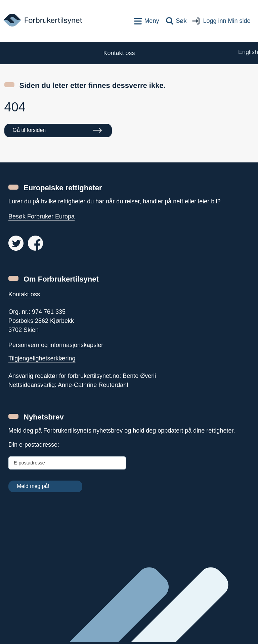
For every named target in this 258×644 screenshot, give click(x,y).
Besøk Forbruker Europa (41, 216)
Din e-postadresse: (34, 445)
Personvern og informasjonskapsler (56, 345)
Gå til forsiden (29, 130)
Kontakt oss (24, 294)
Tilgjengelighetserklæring (42, 358)
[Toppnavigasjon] (146, 21)
